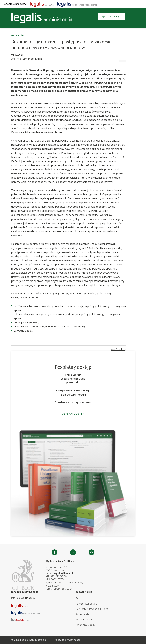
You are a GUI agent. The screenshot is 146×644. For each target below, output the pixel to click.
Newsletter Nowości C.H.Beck (92, 609)
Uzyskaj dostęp (73, 414)
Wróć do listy (118, 349)
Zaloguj (114, 16)
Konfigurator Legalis (86, 604)
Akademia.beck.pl (85, 620)
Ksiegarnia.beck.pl (85, 614)
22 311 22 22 (28, 598)
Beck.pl (80, 598)
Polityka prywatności (67, 640)
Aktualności (18, 35)
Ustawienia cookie (86, 625)
